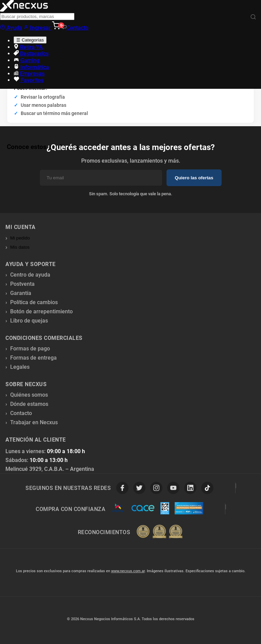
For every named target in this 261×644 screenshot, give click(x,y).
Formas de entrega (33, 358)
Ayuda (11, 28)
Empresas (29, 74)
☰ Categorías (30, 40)
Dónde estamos (29, 404)
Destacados (31, 54)
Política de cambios (34, 302)
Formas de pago (30, 349)
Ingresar (38, 28)
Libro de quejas (29, 321)
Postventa (22, 284)
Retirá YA (28, 47)
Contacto (75, 28)
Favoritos (29, 80)
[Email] (101, 178)
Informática (31, 67)
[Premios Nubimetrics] (159, 532)
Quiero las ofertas (194, 178)
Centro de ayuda (30, 275)
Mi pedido (20, 238)
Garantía (21, 293)
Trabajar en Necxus (34, 422)
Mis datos (20, 247)
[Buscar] (253, 17)
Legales (20, 367)
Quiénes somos (29, 395)
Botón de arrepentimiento (41, 311)
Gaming (27, 60)
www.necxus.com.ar (128, 571)
